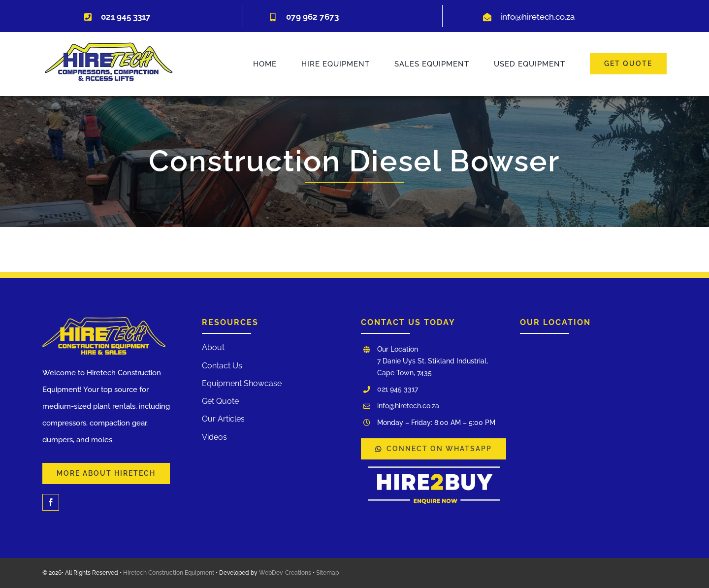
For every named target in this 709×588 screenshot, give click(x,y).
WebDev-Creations (285, 573)
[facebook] (51, 502)
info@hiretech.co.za (537, 17)
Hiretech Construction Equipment (169, 573)
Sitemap (327, 573)
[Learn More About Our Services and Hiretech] (106, 474)
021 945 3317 (398, 389)
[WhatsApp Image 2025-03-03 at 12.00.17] (434, 463)
